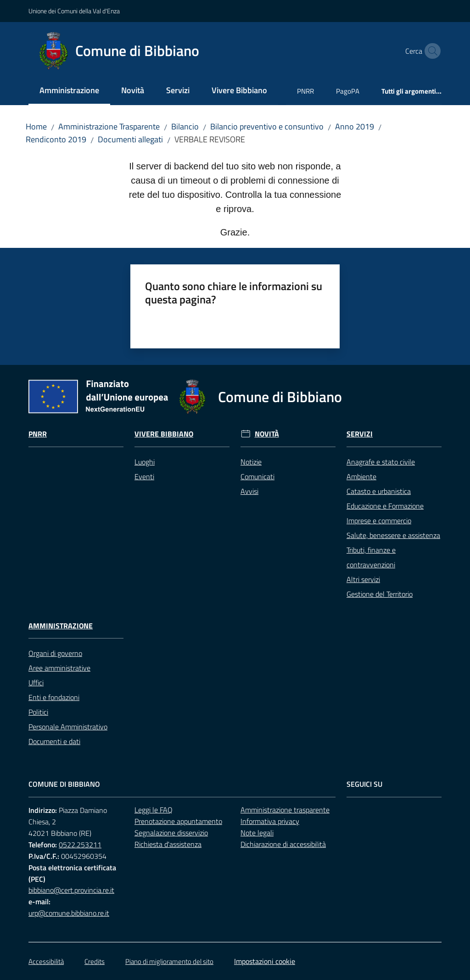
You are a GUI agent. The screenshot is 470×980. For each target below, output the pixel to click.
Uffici (36, 683)
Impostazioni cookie (265, 961)
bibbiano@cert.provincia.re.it (71, 890)
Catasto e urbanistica (379, 491)
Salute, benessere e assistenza (393, 535)
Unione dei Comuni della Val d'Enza (74, 11)
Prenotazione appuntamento (178, 821)
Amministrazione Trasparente (109, 126)
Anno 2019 (355, 126)
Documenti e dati (54, 741)
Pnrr (38, 434)
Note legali (257, 833)
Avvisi (249, 491)
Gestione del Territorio (380, 594)
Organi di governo (55, 653)
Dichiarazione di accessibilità (283, 844)
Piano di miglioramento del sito (169, 961)
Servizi (360, 434)
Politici (38, 712)
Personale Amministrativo (68, 727)
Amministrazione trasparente (285, 810)
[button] (431, 51)
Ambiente (361, 476)
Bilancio (185, 126)
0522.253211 (80, 845)
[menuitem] (69, 91)
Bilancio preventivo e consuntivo (267, 126)
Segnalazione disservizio (171, 833)
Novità (267, 434)
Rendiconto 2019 (56, 139)
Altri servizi (363, 579)
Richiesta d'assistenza (168, 844)
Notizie (251, 462)
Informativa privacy (270, 821)
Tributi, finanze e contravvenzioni (371, 557)
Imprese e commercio (379, 521)
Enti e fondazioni (54, 697)
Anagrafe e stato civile (381, 462)
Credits (95, 961)
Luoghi (145, 462)
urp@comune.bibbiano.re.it (69, 913)
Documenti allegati (130, 139)
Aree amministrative (59, 668)
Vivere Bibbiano (164, 434)
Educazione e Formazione (385, 506)
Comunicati (257, 476)
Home (36, 126)
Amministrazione (61, 626)
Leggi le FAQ (154, 810)
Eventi (144, 476)
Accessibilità (46, 961)
